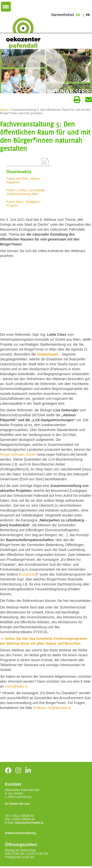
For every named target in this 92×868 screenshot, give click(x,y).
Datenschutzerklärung (20, 833)
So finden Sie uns (17, 804)
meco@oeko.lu (16, 686)
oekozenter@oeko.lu (29, 823)
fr (88, 15)
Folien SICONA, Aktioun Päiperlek (23, 180)
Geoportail (28, 574)
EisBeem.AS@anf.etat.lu (52, 708)
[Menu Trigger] (6, 7)
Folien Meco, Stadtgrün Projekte (23, 204)
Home (4, 110)
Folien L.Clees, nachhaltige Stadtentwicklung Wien (26, 192)
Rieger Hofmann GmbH (18, 454)
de (79, 15)
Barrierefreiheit (63, 15)
